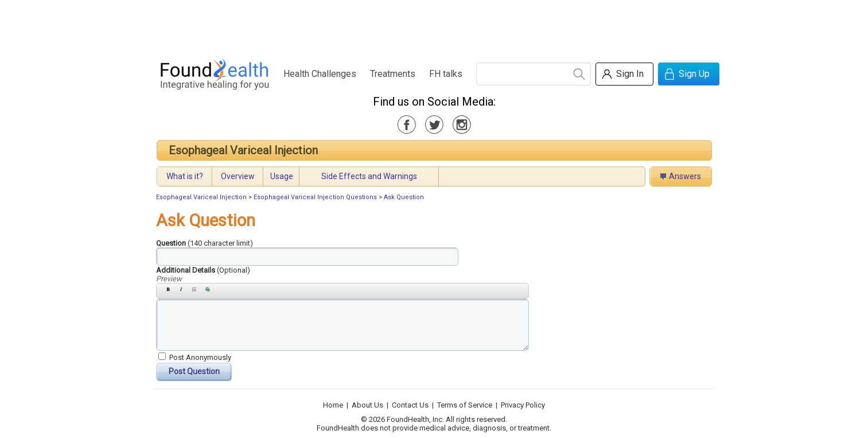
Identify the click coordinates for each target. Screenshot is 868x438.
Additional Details (203, 270)
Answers (685, 176)
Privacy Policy (523, 405)
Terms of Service (465, 405)
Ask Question (404, 197)
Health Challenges (320, 74)
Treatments (393, 74)
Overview (238, 176)
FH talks (446, 74)
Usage (282, 176)
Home (333, 405)
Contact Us (410, 405)
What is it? (185, 176)
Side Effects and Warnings (369, 176)
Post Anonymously (200, 357)
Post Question (194, 371)
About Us (367, 405)
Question (205, 243)
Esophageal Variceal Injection (243, 150)
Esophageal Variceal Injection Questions (315, 197)
